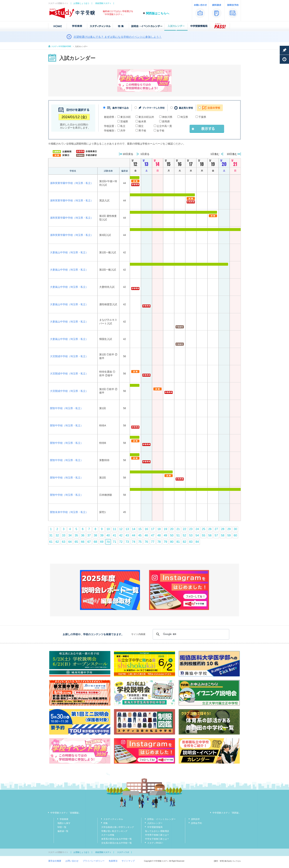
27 (216, 529)
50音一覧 (62, 827)
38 (95, 535)
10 (108, 529)
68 (95, 542)
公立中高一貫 (164, 126)
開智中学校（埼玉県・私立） (67, 408)
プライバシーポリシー (94, 861)
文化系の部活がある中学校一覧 (117, 843)
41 (115, 535)
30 (235, 529)
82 (184, 542)
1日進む (215, 154)
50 (172, 535)
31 (51, 535)
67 (89, 542)
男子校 (142, 131)
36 (83, 535)
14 (134, 529)
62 (57, 542)
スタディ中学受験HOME (61, 46)
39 (102, 535)
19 (165, 529)
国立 (141, 126)
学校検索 (64, 819)
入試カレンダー (155, 823)
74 (134, 542)
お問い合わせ (72, 861)
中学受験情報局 (155, 827)
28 (223, 529)
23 (191, 529)
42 (121, 535)
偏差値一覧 (63, 831)
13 (127, 529)
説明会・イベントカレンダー (161, 819)
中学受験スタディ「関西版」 (227, 813)
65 (76, 542)
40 (108, 535)
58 (223, 535)
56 (210, 535)
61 (51, 542)
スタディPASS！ (155, 843)
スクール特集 (108, 835)
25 (204, 529)
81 (178, 542)
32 (57, 535)
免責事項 (113, 861)
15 (140, 529)
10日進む (232, 154)
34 (70, 535)
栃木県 (142, 121)
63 (64, 542)
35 (76, 535)
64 (70, 542)
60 (235, 535)
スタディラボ (123, 852)
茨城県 (124, 121)
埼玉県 (184, 117)
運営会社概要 (55, 861)
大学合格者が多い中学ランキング (118, 827)
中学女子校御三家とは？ (157, 839)
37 (89, 535)
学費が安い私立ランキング (114, 831)
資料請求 (195, 819)
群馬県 (166, 121)
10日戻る (128, 154)
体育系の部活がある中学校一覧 (117, 839)
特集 (106, 823)
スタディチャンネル (113, 819)
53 (191, 535)
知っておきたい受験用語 (157, 831)
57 (216, 535)
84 (197, 542)
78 (159, 542)
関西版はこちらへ (158, 13)
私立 (123, 126)
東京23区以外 (146, 117)
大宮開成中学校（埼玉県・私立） (69, 356)
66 (83, 542)
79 (165, 542)
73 (127, 542)
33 (64, 535)
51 (178, 535)
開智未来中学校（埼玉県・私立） (69, 512)
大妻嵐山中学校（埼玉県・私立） (69, 252)
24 (197, 529)
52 (184, 535)
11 (115, 529)
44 (134, 535)
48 (159, 535)
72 (121, 542)
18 (159, 529)
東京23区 (126, 117)
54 (197, 535)
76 (146, 542)
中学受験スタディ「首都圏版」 (66, 813)
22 (184, 529)
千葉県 (202, 117)
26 (210, 529)
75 (140, 542)
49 (165, 535)
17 (153, 529)
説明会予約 (196, 823)
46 (146, 535)
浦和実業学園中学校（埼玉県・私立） (72, 183)
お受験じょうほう (81, 3)
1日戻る (145, 154)
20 (172, 529)
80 (172, 542)
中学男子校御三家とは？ (157, 835)
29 (229, 529)
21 (178, 529)
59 (229, 535)
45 (140, 535)
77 (153, 542)
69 (102, 542)
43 (127, 535)
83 (191, 542)
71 (115, 542)
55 (204, 535)
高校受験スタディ (103, 3)
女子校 (160, 131)
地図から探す (64, 823)
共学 (123, 131)
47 (153, 535)
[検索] (190, 634)
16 (146, 529)
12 (121, 529)
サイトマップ (128, 861)
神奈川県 (167, 117)
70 (108, 542)
